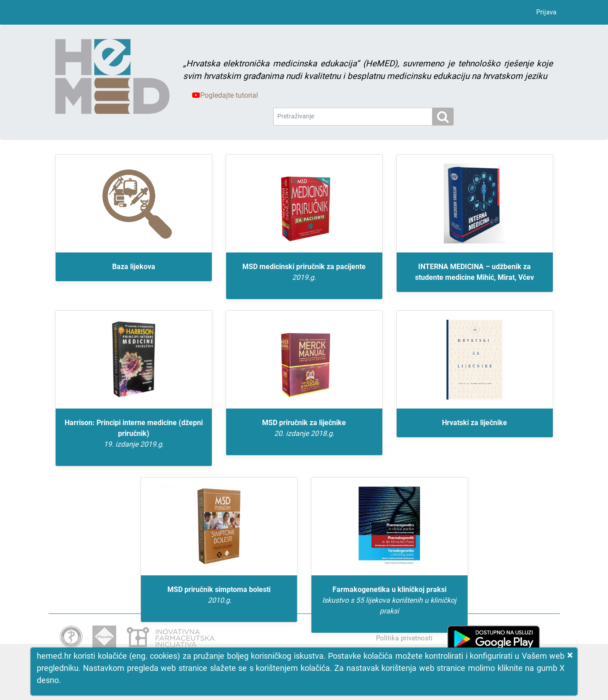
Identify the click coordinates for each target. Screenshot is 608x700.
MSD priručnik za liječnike (304, 429)
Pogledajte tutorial (225, 95)
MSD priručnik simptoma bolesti (219, 596)
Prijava (546, 12)
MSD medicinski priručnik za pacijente (304, 273)
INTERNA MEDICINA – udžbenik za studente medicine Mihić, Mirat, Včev (475, 272)
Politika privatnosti (404, 638)
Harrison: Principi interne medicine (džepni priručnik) (134, 434)
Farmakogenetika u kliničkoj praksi (389, 601)
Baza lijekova (134, 267)
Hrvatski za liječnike (475, 423)
